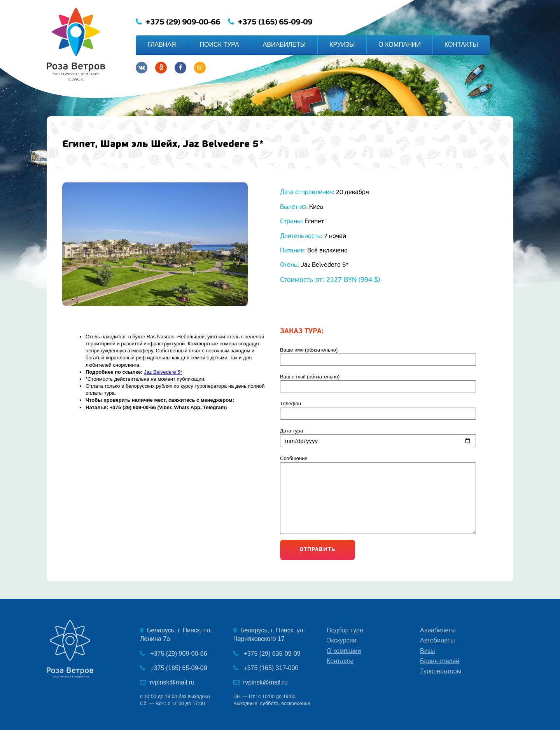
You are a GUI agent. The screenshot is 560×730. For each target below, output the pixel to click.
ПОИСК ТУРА (220, 45)
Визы (427, 651)
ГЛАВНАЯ (162, 45)
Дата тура (389, 438)
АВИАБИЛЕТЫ (284, 45)
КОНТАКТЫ (461, 45)
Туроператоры (441, 671)
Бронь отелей (440, 661)
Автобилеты (437, 640)
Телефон (389, 410)
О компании (344, 651)
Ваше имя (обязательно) (389, 356)
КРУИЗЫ (342, 45)
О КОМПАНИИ (400, 45)
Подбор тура (345, 630)
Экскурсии (341, 640)
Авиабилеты (438, 630)
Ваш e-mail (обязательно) (389, 383)
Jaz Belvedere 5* (163, 372)
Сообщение (389, 496)
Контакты (340, 661)
